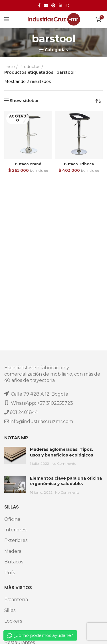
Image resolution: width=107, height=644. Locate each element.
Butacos (14, 562)
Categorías (56, 50)
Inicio (10, 67)
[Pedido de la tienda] (98, 101)
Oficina (12, 519)
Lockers (13, 621)
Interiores (15, 530)
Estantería (16, 600)
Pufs (10, 573)
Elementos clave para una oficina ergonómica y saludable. (66, 481)
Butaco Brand (28, 164)
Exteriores (16, 540)
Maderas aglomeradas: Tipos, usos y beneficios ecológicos (61, 452)
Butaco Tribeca (79, 164)
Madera (13, 551)
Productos (30, 67)
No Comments (64, 463)
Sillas (10, 610)
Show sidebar (24, 101)
